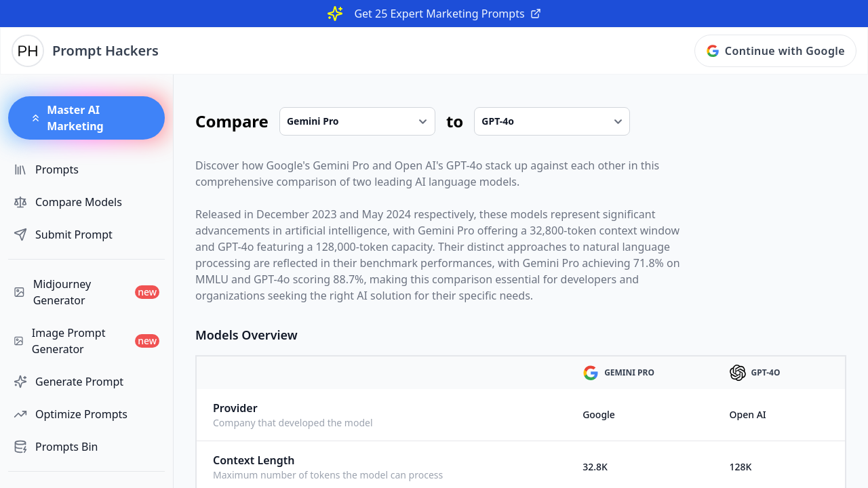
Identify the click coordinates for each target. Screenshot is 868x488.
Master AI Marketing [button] (67, 118)
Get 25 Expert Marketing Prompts (447, 14)
